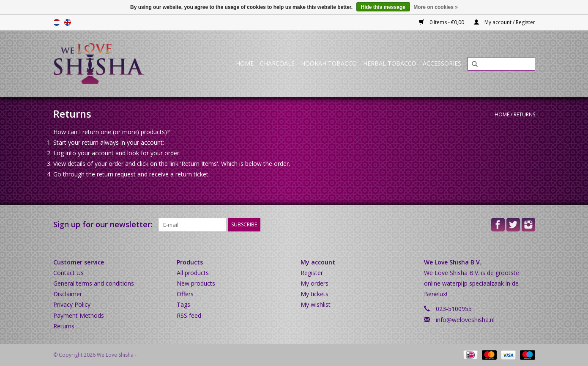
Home (245, 63)
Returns (524, 114)
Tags (183, 304)
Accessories (442, 63)
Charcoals (277, 63)
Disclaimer (68, 294)
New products (196, 283)
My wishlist (316, 304)
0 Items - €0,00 (442, 22)
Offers (185, 294)
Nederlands (57, 22)
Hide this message (383, 7)
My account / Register (505, 22)
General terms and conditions (94, 283)
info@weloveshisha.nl (465, 320)
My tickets (315, 294)
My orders (315, 283)
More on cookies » (436, 7)
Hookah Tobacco (329, 63)
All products (193, 273)
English (68, 22)
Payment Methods (79, 315)
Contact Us (68, 273)
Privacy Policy (72, 304)
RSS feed (189, 315)
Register (312, 273)
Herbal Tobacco (390, 63)
